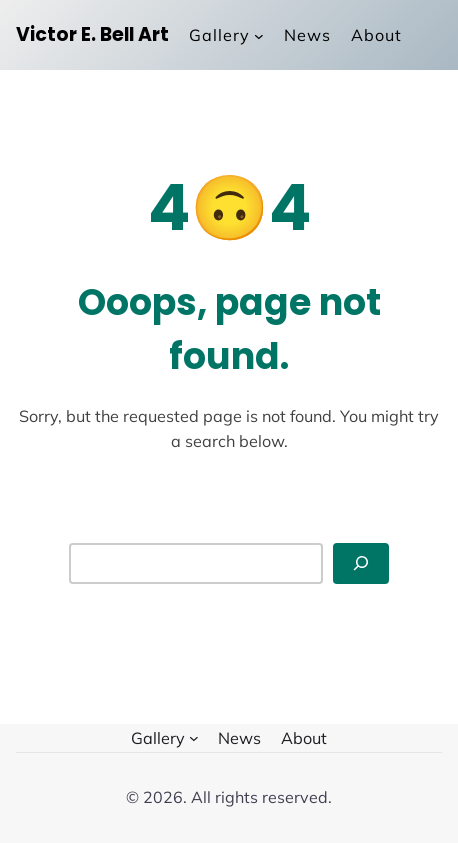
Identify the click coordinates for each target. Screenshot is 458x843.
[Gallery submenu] (226, 35)
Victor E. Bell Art (92, 34)
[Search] (361, 563)
